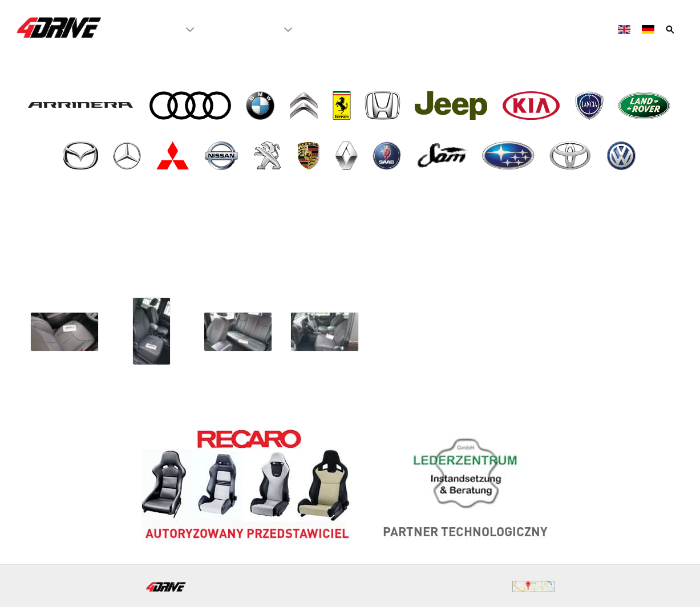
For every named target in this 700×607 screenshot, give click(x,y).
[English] (625, 29)
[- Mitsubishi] (174, 156)
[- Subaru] (509, 156)
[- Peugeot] (269, 156)
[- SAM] (443, 156)
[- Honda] (384, 106)
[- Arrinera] (82, 106)
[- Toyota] (571, 156)
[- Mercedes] (128, 156)
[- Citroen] (305, 106)
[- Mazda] (82, 156)
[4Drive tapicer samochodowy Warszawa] (60, 27)
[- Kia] (533, 106)
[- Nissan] (223, 156)
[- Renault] (347, 156)
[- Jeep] (452, 106)
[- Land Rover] (646, 106)
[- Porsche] (309, 156)
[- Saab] (388, 156)
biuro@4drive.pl (307, 586)
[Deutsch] (649, 29)
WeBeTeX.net (654, 586)
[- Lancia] (590, 106)
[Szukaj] (671, 29)
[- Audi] (191, 106)
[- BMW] (261, 106)
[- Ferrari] (343, 106)
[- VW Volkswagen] (622, 156)
